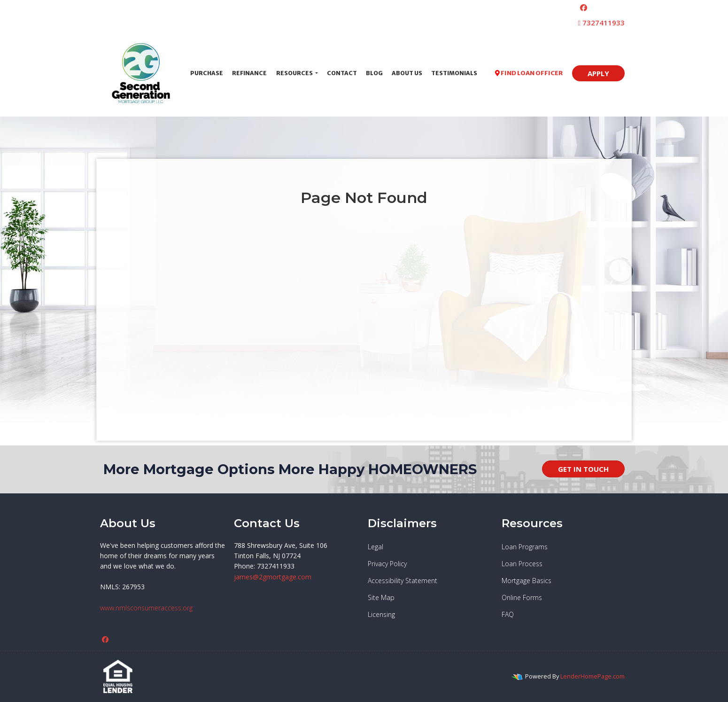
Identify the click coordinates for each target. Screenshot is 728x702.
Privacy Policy (387, 564)
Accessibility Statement (403, 581)
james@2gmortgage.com (273, 577)
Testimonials (454, 73)
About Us (407, 73)
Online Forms (522, 597)
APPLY (598, 73)
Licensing (381, 614)
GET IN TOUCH (583, 469)
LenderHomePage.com (592, 676)
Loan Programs (525, 547)
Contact (342, 73)
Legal (376, 547)
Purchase (207, 73)
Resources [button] (295, 73)
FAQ (508, 614)
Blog (374, 73)
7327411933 (601, 23)
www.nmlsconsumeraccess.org (146, 608)
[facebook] (584, 8)
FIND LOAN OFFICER (529, 73)
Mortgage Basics (527, 581)
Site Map (381, 597)
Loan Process (522, 564)
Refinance (249, 73)
